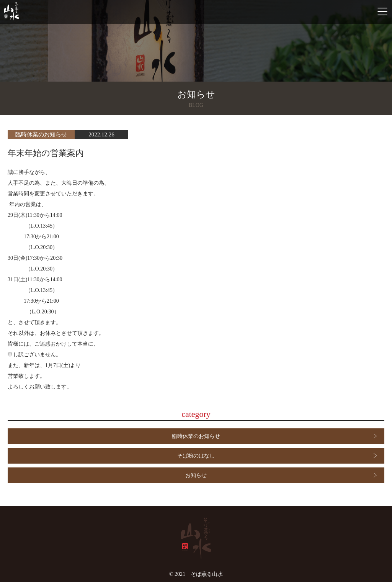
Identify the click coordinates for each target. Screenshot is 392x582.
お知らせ (196, 475)
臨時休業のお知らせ (196, 436)
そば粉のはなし (196, 456)
